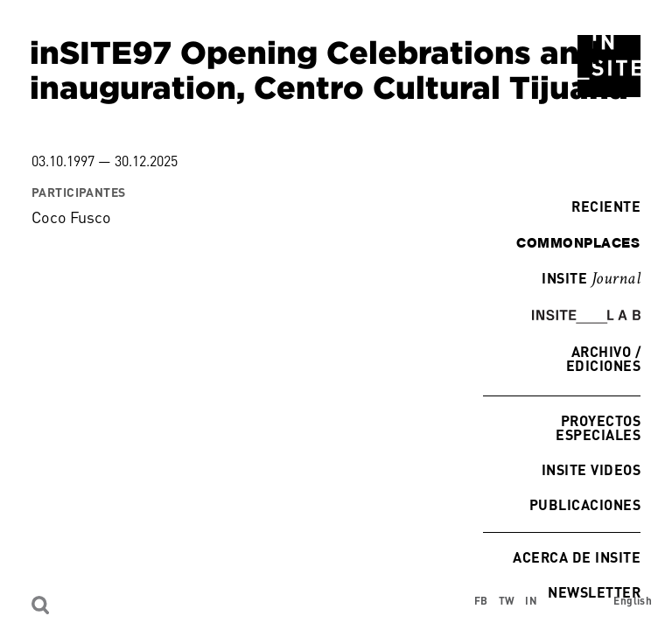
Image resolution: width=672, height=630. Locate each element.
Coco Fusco (71, 217)
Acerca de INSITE (577, 557)
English (633, 601)
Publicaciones (585, 504)
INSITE (591, 279)
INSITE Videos (591, 469)
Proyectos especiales (598, 427)
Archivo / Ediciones (603, 358)
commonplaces (578, 242)
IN (531, 601)
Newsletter (594, 592)
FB (481, 601)
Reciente (602, 206)
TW (507, 601)
